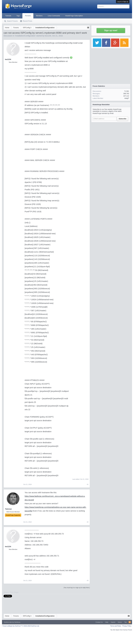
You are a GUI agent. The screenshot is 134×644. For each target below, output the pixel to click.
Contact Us (99, 622)
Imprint (113, 622)
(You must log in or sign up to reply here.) (77, 588)
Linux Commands (54, 16)
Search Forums (12, 21)
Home (120, 622)
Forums (28, 16)
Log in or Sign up (123, 2)
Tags (18, 16)
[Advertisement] (111, 140)
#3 (88, 581)
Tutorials (8, 16)
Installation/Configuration (25, 36)
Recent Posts (27, 21)
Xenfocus (17, 622)
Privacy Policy (127, 626)
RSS (130, 622)
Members (39, 16)
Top (125, 622)
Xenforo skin (8, 622)
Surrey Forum (128, 630)
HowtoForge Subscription (74, 16)
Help (107, 622)
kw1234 (48, 36)
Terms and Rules (116, 626)
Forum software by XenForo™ (21, 626)
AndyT (127, 98)
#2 (88, 522)
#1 (88, 484)
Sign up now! (111, 30)
